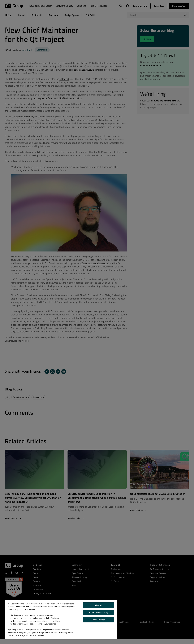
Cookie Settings (98, 620)
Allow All (98, 605)
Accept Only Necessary (98, 612)
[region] (61, 620)
